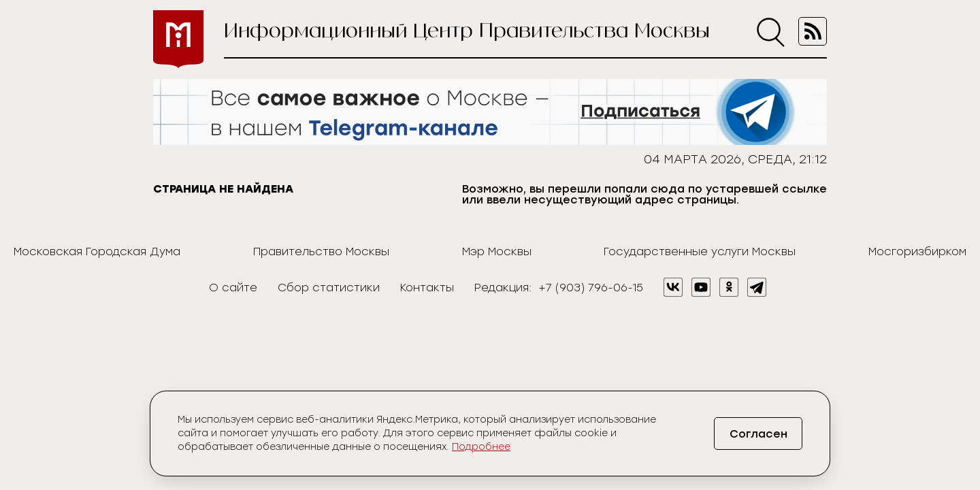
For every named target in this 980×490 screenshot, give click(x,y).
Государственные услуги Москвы (700, 251)
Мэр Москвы (497, 251)
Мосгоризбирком (917, 251)
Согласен (758, 434)
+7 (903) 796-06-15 (591, 288)
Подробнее (481, 447)
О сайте (233, 288)
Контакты (427, 288)
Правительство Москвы (321, 251)
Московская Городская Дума (97, 251)
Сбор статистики (329, 288)
